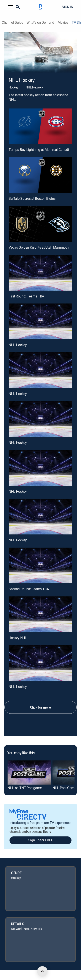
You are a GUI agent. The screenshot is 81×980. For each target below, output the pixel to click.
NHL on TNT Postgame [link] (25, 788)
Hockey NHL (18, 638)
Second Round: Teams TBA (29, 589)
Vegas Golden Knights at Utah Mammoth (39, 247)
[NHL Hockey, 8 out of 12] (40, 468)
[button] (10, 7)
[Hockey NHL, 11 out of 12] (40, 614)
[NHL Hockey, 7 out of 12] (40, 419)
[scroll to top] (42, 971)
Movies (63, 22)
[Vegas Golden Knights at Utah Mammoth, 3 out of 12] (40, 224)
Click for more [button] (40, 707)
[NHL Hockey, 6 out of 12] (40, 370)
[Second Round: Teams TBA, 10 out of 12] (40, 565)
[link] (29, 773)
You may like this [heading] (21, 753)
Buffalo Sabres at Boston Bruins (32, 198)
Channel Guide (12, 22)
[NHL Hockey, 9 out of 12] (40, 517)
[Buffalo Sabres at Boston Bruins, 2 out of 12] (40, 175)
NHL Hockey (18, 345)
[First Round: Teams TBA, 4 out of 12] (40, 273)
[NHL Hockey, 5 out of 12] (40, 321)
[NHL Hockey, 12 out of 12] (40, 663)
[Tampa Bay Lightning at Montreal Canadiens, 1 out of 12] (40, 126)
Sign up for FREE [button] (41, 840)
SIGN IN (67, 7)
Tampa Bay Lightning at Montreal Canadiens (41, 150)
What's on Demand (40, 22)
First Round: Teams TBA (26, 296)
